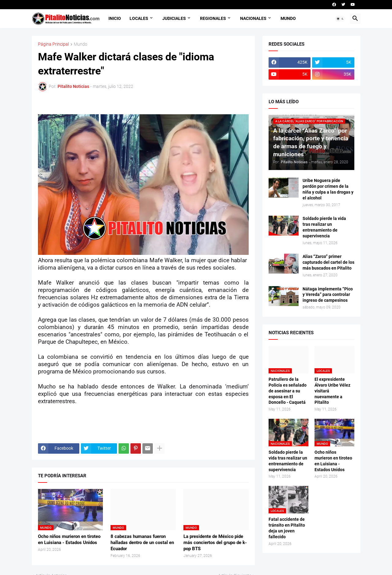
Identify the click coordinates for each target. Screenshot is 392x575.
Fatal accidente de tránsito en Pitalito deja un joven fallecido (287, 528)
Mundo (81, 44)
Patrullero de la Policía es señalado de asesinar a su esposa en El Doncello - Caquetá (288, 391)
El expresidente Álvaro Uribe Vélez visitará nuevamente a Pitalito (332, 391)
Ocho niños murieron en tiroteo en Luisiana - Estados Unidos (69, 539)
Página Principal (53, 44)
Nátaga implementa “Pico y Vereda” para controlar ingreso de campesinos (328, 295)
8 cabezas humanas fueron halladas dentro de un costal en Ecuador (142, 543)
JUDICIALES (174, 18)
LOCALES (139, 18)
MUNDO (288, 18)
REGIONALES (213, 18)
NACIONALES (253, 18)
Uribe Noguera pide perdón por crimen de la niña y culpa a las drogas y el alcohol (328, 189)
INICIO (115, 18)
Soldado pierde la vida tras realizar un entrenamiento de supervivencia (324, 227)
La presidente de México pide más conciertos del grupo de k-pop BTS (215, 543)
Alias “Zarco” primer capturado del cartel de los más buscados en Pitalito (328, 262)
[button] (340, 19)
